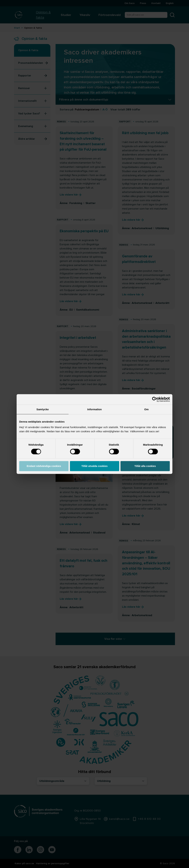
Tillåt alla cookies (145, 466)
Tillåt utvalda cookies (94, 466)
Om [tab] (146, 409)
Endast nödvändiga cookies (44, 466)
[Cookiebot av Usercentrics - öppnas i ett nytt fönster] (155, 399)
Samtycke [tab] (43, 409)
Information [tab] (94, 409)
